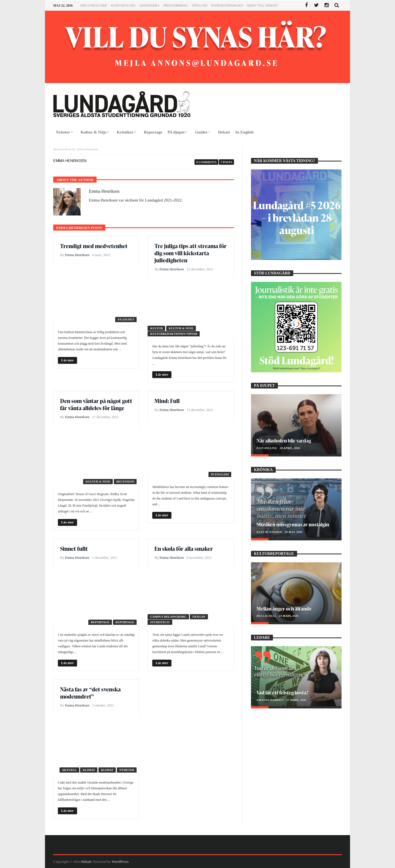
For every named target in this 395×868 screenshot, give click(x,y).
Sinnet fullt (74, 549)
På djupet (126, 319)
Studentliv (160, 622)
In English (220, 474)
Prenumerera (175, 5)
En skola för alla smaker (184, 549)
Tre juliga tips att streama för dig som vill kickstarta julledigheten (191, 253)
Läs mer (67, 360)
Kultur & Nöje (181, 328)
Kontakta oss (123, 5)
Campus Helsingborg (168, 617)
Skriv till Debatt (262, 5)
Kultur (156, 328)
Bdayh (86, 862)
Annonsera (149, 5)
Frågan (199, 617)
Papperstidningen (227, 5)
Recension (125, 481)
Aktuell (69, 770)
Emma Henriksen (104, 191)
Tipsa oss (200, 5)
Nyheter (127, 770)
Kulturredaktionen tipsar (174, 334)
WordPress (120, 862)
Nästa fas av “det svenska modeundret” (90, 693)
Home (57, 149)
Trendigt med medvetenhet (94, 246)
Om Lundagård (94, 5)
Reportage (100, 622)
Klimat (89, 770)
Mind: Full (167, 401)
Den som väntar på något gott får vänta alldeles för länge (96, 404)
